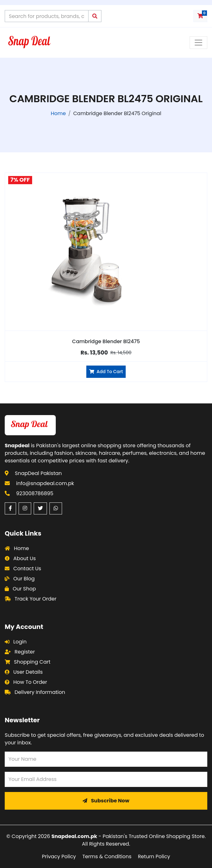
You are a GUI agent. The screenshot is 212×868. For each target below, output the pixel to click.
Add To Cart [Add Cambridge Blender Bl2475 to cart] (106, 372)
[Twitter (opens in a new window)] (40, 508)
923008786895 (35, 493)
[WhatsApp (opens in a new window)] (56, 508)
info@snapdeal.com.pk (45, 483)
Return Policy (154, 856)
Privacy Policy (59, 856)
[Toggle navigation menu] (198, 43)
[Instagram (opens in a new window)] (25, 508)
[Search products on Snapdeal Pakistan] (47, 16)
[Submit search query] (95, 16)
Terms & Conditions (107, 856)
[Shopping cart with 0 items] (200, 16)
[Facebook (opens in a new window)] (10, 508)
